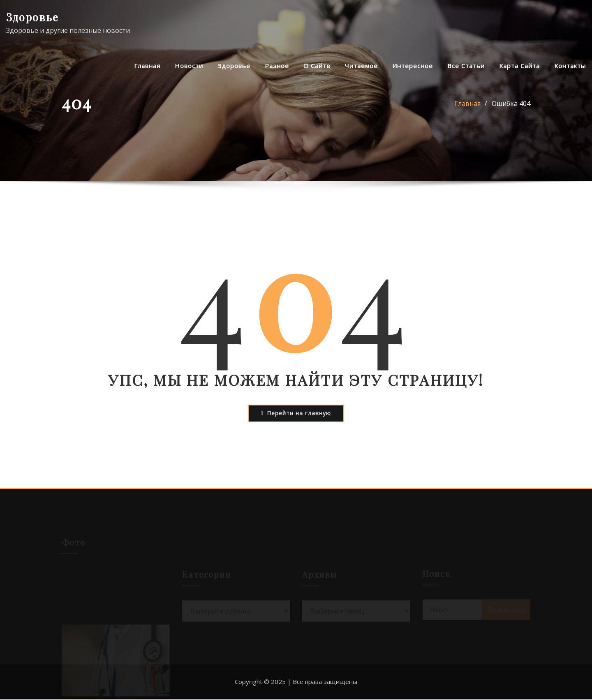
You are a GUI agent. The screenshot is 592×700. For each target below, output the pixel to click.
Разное (277, 66)
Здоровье (32, 17)
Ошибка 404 (511, 104)
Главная (147, 66)
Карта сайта (519, 66)
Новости (189, 66)
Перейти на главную (296, 413)
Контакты (570, 66)
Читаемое (361, 66)
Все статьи (466, 66)
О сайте (317, 66)
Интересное (413, 66)
